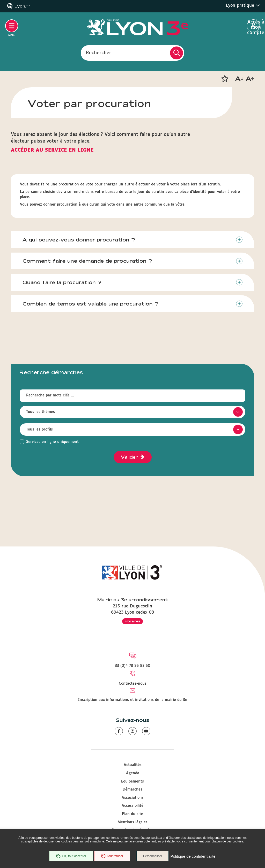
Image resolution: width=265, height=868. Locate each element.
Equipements (132, 781)
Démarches (132, 789)
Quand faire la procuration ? (62, 282)
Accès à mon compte (253, 26)
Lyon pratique (243, 5)
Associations (133, 798)
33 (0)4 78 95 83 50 (133, 666)
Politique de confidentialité (193, 856)
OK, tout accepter (71, 856)
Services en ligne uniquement (52, 442)
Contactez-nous (133, 684)
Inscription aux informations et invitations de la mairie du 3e (132, 700)
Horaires (132, 621)
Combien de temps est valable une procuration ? (90, 304)
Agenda (133, 773)
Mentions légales (132, 822)
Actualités (133, 765)
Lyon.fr (23, 6)
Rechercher (99, 53)
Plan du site (132, 814)
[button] (225, 79)
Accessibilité (132, 806)
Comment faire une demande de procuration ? (87, 261)
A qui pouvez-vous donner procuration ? (79, 240)
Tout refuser (112, 856)
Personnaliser (153, 856)
